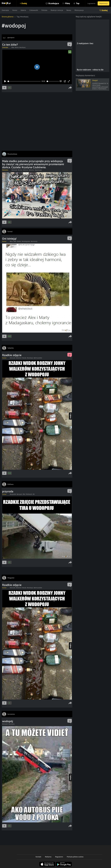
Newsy (69, 10)
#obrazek (14, 170)
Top (78, 3)
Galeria (23, 10)
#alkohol (32, 170)
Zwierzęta (5, 10)
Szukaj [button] (105, 10)
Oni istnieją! (9, 239)
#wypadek (13, 494)
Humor (15, 10)
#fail (24, 494)
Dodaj (24, 3)
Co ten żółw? (10, 45)
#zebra (19, 241)
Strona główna (8, 17)
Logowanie (91, 3)
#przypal (19, 494)
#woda (24, 358)
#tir (34, 494)
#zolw (17, 47)
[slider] (24, 81)
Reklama (48, 857)
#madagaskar (26, 241)
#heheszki (29, 494)
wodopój (8, 721)
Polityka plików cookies (75, 857)
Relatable (5, 170)
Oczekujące (54, 3)
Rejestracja (103, 3)
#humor (20, 170)
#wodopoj (22, 47)
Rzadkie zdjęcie (12, 355)
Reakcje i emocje (57, 10)
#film (11, 241)
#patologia (38, 170)
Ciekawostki (34, 10)
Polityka (44, 10)
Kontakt (38, 857)
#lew (13, 47)
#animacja (34, 241)
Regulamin (59, 857)
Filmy (68, 3)
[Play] (5, 81)
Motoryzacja (79, 10)
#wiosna (26, 170)
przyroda (8, 491)
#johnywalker (38, 358)
